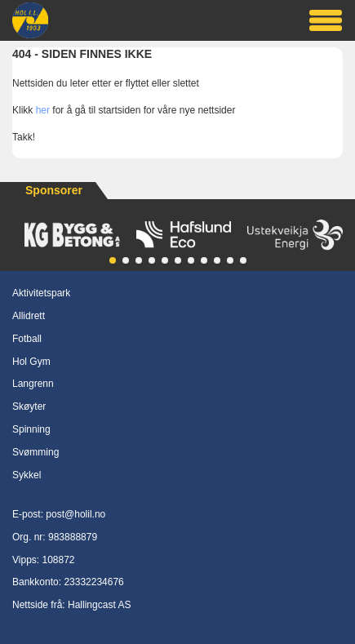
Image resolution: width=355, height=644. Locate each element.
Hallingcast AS (99, 605)
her (43, 110)
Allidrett (29, 316)
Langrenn (33, 384)
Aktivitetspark (41, 293)
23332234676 (93, 582)
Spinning (31, 429)
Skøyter (29, 406)
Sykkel (27, 475)
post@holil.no (75, 514)
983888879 (73, 537)
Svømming (35, 452)
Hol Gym (31, 362)
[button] (113, 260)
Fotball (27, 339)
